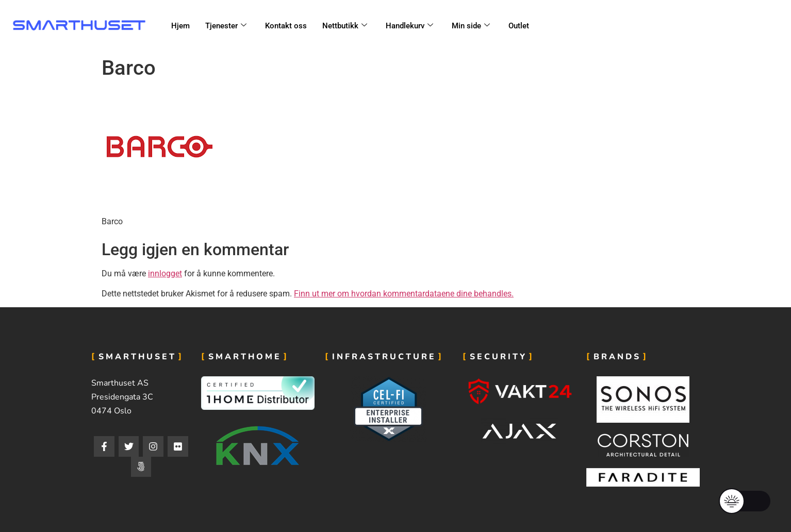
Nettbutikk (345, 26)
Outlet (519, 26)
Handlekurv (409, 26)
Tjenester (226, 26)
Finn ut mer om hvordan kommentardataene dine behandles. (404, 294)
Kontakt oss (286, 26)
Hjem (180, 26)
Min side (471, 26)
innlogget (165, 273)
